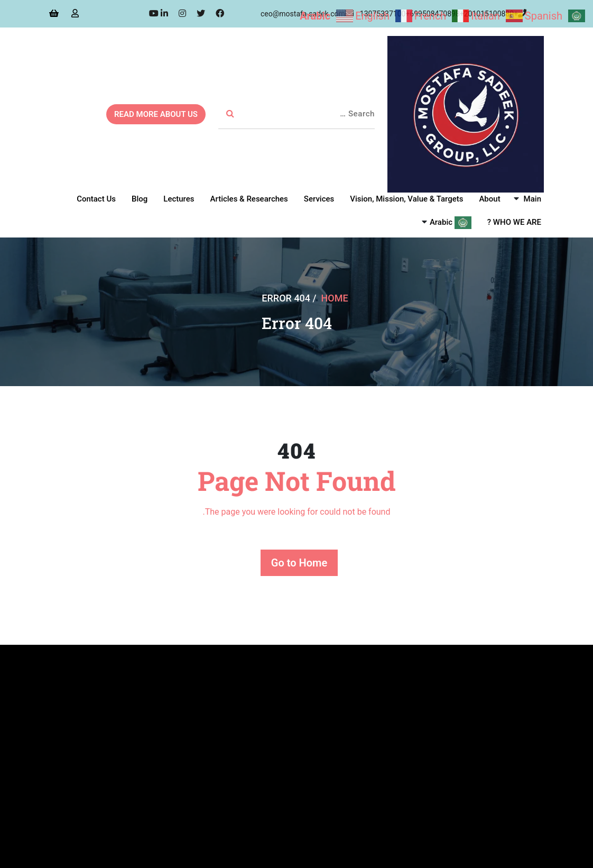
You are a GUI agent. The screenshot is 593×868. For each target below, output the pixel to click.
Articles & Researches (249, 199)
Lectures (179, 199)
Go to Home (299, 563)
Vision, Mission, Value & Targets (406, 199)
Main (532, 199)
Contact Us (96, 199)
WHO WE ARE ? (514, 222)
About (489, 199)
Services (319, 199)
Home (335, 298)
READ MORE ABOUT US (156, 114)
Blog (140, 199)
